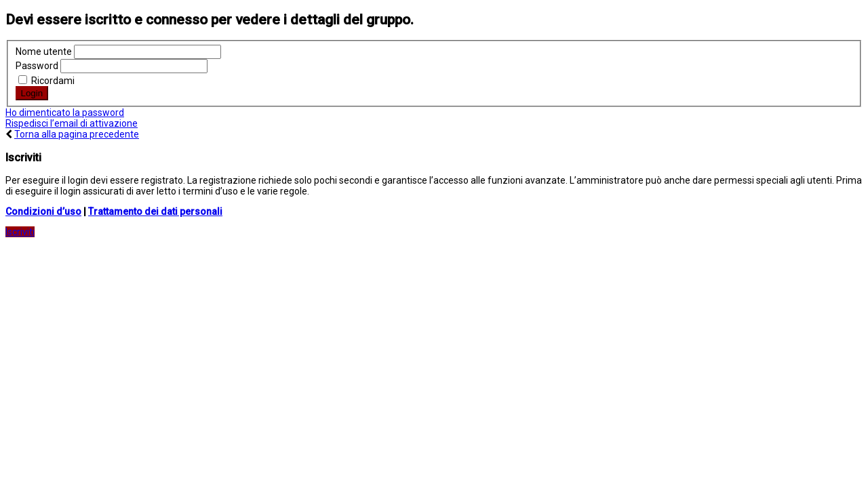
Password (37, 66)
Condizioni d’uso (43, 211)
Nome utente (44, 52)
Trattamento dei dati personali (155, 211)
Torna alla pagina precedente (77, 134)
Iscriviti (20, 232)
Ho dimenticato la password (65, 113)
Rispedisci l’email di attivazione (72, 123)
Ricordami (46, 81)
